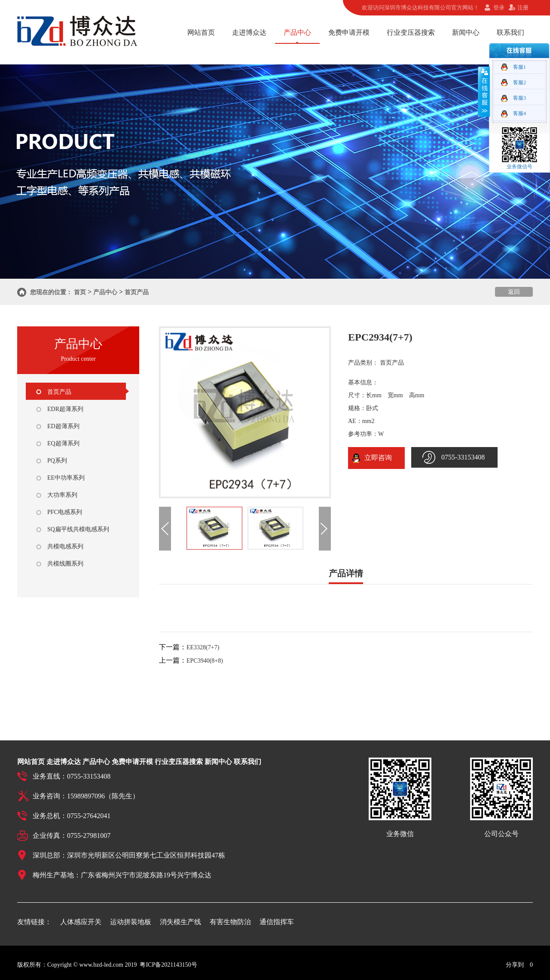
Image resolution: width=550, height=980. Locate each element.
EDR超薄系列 (65, 409)
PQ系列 (57, 461)
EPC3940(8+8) (205, 661)
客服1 (519, 67)
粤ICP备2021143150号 (168, 965)
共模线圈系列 (65, 564)
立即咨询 (376, 458)
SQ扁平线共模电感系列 (78, 529)
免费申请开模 (349, 32)
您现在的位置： (51, 292)
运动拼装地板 (131, 922)
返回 (514, 292)
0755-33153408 (463, 457)
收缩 (484, 91)
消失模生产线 (180, 922)
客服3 (519, 98)
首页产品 (137, 292)
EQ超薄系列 (63, 443)
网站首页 (201, 32)
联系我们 (510, 32)
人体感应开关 (81, 922)
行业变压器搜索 (411, 32)
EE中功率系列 (66, 478)
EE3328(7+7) (203, 647)
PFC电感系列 (65, 512)
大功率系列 (62, 495)
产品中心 (297, 32)
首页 (80, 292)
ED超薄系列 (63, 426)
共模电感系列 (65, 546)
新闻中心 (466, 32)
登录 (499, 8)
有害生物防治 (230, 922)
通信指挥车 (277, 922)
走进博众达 (249, 32)
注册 (523, 8)
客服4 (519, 113)
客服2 (519, 82)
